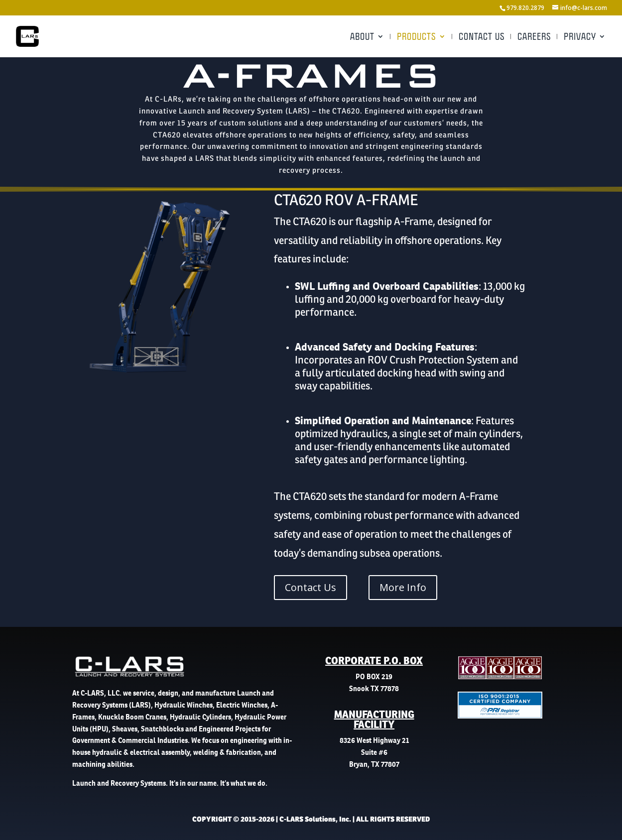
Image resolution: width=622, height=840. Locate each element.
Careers (534, 37)
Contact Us (482, 37)
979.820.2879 (525, 8)
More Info (403, 587)
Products (417, 37)
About (362, 37)
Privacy (580, 37)
